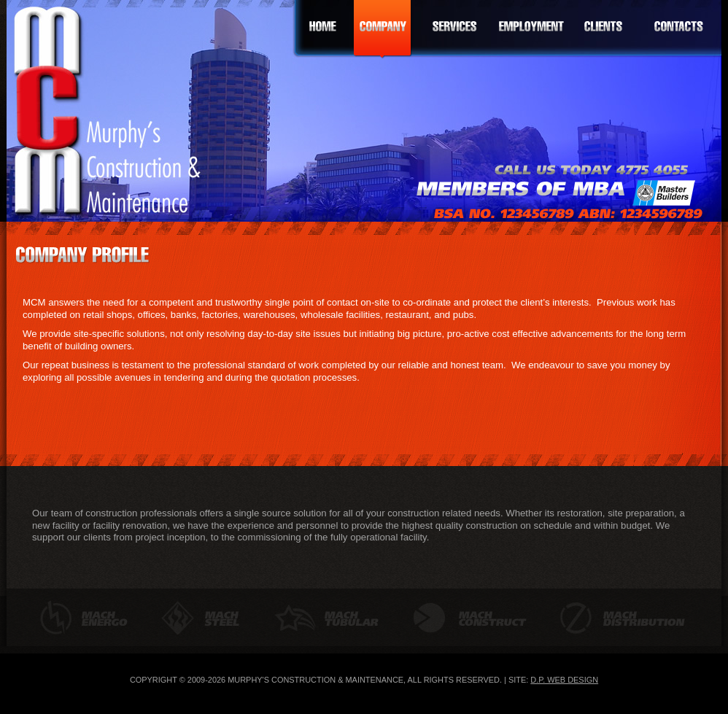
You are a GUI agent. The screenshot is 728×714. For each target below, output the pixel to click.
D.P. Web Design (564, 680)
